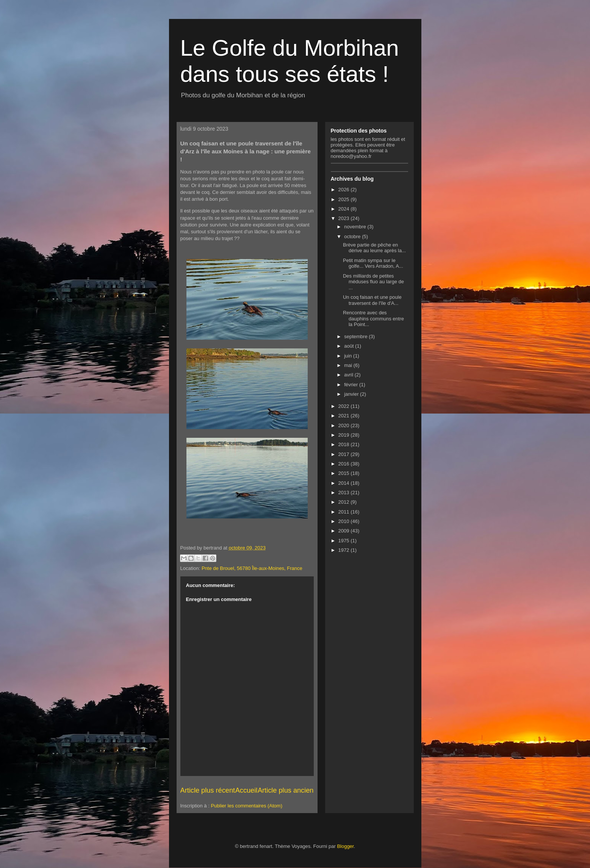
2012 (345, 502)
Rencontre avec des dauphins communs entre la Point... (373, 318)
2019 (345, 435)
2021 (345, 416)
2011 (345, 512)
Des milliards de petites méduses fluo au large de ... (373, 282)
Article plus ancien (286, 790)
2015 (345, 473)
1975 (345, 541)
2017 (345, 454)
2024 (345, 209)
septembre (356, 336)
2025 (345, 199)
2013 (345, 493)
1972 (345, 550)
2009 (345, 531)
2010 (345, 521)
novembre (356, 227)
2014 (345, 483)
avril (349, 375)
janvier (352, 394)
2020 (345, 425)
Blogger (345, 846)
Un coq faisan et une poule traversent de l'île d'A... (372, 300)
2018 (345, 444)
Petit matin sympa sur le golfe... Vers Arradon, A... (373, 263)
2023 (345, 218)
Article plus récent (208, 790)
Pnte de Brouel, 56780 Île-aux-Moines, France (252, 568)
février (352, 385)
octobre (353, 237)
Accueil (246, 790)
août (350, 346)
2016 (345, 464)
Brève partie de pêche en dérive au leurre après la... (374, 248)
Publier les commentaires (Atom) (246, 806)
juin (349, 356)
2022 (345, 406)
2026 (345, 190)
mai (349, 365)
